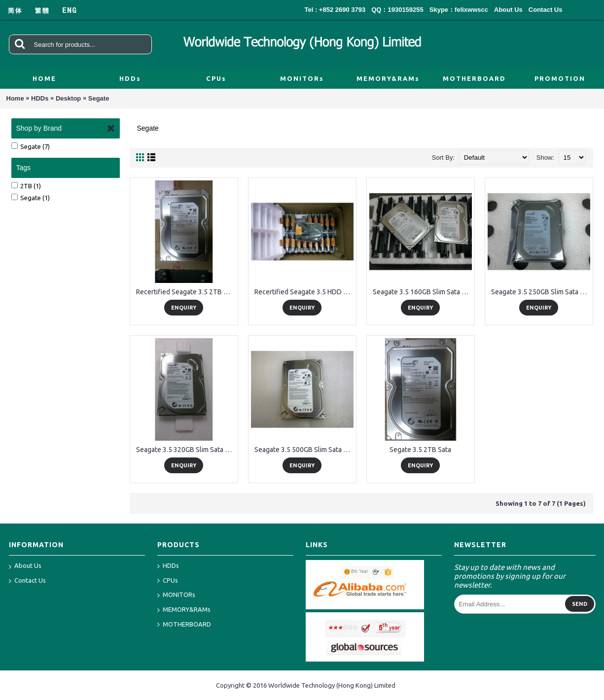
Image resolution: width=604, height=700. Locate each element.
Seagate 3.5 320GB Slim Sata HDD (186, 450)
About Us (25, 566)
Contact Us (27, 581)
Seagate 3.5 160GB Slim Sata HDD (422, 292)
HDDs (40, 98)
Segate (99, 98)
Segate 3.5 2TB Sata (420, 450)
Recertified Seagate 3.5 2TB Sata (186, 292)
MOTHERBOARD (184, 625)
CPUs (168, 581)
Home (15, 98)
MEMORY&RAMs (184, 610)
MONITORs (176, 595)
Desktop (68, 98)
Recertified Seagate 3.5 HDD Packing (304, 292)
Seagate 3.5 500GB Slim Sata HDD (304, 450)
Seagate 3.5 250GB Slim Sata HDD (541, 292)
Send (580, 604)
